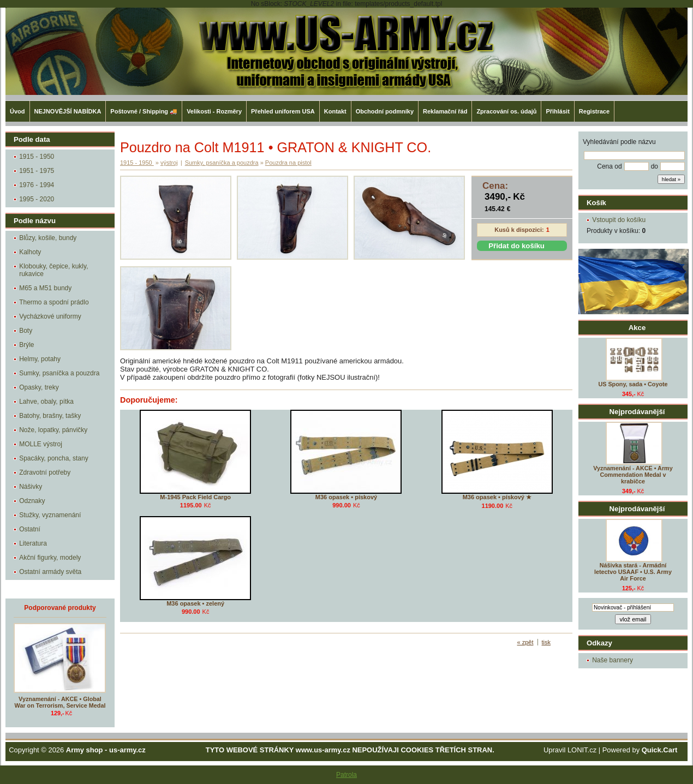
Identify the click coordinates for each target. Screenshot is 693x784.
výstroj (169, 163)
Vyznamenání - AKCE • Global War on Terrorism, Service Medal (60, 702)
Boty (26, 331)
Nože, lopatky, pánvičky (53, 430)
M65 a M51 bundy (45, 288)
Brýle (26, 345)
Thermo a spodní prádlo (54, 302)
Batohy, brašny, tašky (50, 416)
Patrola (346, 775)
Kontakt (335, 111)
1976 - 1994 (37, 185)
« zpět (525, 642)
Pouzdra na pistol (288, 163)
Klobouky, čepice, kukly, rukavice (53, 270)
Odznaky (32, 501)
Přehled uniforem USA (283, 111)
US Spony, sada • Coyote (633, 384)
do (655, 166)
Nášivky (31, 487)
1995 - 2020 (37, 199)
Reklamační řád (445, 111)
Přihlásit (557, 111)
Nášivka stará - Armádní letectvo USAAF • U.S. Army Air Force (633, 572)
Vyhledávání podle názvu (619, 142)
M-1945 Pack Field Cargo (195, 497)
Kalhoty (30, 252)
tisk (546, 642)
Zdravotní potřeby (45, 472)
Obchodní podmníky (385, 111)
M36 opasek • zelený (195, 603)
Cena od (609, 166)
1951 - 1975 (37, 171)
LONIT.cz (582, 750)
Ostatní (30, 529)
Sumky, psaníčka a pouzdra (59, 373)
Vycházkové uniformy (50, 316)
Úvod (17, 111)
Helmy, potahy (40, 359)
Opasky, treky (39, 387)
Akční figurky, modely (50, 558)
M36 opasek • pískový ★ (497, 497)
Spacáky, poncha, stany (54, 458)
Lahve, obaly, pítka (46, 402)
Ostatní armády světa (50, 572)
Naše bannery (613, 660)
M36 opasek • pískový (346, 497)
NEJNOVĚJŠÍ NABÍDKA (68, 111)
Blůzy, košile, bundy (48, 238)
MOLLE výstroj (41, 444)
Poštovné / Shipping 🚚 (144, 111)
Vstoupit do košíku (619, 220)
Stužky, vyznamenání (50, 515)
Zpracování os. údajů (506, 111)
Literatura (33, 543)
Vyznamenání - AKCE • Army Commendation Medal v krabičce (633, 475)
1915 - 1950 (37, 157)
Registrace (594, 111)
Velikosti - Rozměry (214, 111)
